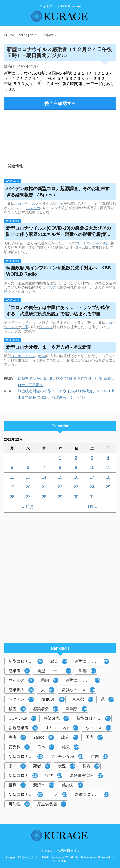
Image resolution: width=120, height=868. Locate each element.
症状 (54, 776)
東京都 (83, 699)
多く (17, 766)
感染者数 (46, 709)
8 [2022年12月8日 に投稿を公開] (60, 468)
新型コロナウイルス (26, 661)
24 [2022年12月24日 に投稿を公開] (92, 487)
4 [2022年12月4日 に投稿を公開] (108, 458)
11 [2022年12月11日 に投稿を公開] (108, 468)
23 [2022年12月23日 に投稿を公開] (76, 487)
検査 (17, 709)
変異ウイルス (79, 690)
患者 (17, 737)
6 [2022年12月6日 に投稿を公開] (28, 468)
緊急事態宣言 (87, 776)
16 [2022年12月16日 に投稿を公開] (76, 477)
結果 (71, 747)
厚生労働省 (52, 804)
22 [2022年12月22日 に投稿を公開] (60, 487)
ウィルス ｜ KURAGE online (60, 851)
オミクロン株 (62, 728)
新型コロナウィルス (93, 661)
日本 (46, 747)
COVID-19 (22, 718)
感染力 (73, 785)
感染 (107, 243)
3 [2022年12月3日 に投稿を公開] (92, 458)
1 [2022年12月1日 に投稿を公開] (60, 458)
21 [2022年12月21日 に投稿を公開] (44, 487)
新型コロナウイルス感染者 (26, 795)
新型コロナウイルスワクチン (26, 757)
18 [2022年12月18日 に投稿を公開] (108, 477)
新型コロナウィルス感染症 (94, 718)
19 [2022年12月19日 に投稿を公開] (12, 487)
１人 (59, 795)
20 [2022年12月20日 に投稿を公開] (28, 487)
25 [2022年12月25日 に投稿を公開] (108, 487)
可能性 (19, 804)
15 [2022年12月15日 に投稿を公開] (60, 477)
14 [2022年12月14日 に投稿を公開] (44, 477)
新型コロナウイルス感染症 (55, 671)
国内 (94, 737)
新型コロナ (23, 776)
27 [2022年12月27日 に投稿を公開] (28, 497)
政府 (70, 737)
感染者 (20, 671)
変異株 (19, 747)
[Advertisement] (60, 135)
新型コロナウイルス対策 (93, 795)
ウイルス (49, 287)
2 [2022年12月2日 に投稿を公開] (76, 458)
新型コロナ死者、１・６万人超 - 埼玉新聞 (49, 347)
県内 (50, 680)
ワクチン (21, 699)
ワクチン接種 (67, 757)
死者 (42, 766)
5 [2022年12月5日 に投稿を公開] (12, 468)
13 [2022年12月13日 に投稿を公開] (28, 477)
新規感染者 (23, 728)
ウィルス (99, 728)
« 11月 (28, 507)
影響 (88, 671)
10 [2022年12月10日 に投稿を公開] (92, 468)
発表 (91, 766)
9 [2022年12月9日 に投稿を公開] (76, 468)
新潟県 (77, 709)
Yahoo (43, 737)
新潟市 (44, 785)
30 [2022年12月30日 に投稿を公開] (76, 497)
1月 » (92, 507)
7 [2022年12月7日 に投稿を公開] (44, 468)
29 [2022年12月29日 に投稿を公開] (60, 497)
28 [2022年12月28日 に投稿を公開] (44, 497)
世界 (17, 785)
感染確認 (56, 718)
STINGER (59, 861)
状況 (67, 766)
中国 (60, 204)
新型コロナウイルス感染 (84, 680)
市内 (100, 757)
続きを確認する (60, 103)
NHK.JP (53, 699)
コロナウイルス (27, 204)
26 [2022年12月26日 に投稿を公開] (12, 497)
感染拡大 (21, 690)
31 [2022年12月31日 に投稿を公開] (92, 497)
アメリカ (33, 208)
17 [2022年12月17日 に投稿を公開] (92, 477)
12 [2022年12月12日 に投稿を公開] (12, 477)
